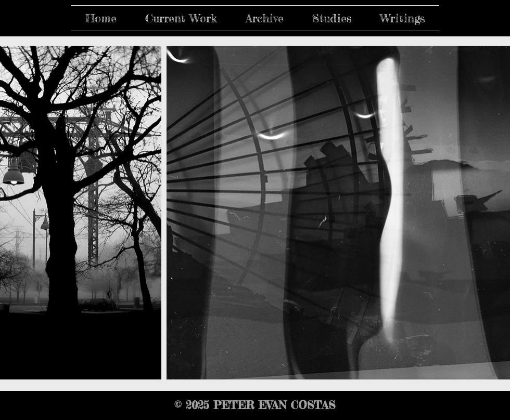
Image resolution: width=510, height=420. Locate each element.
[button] (181, 18)
